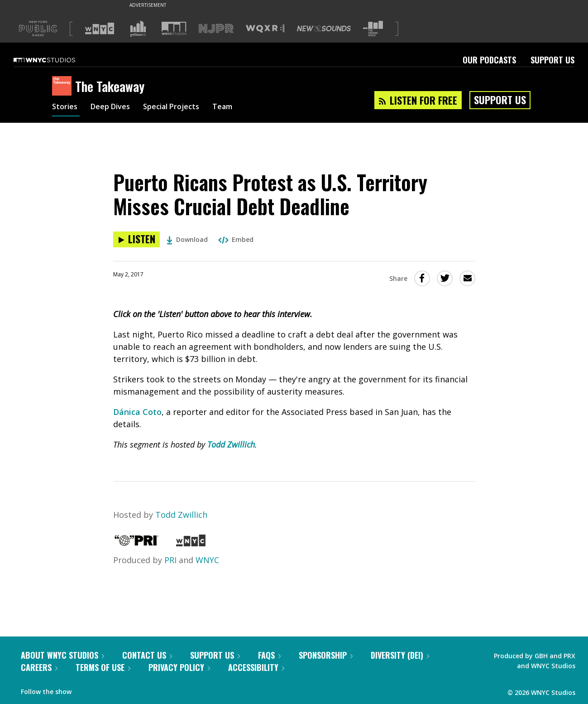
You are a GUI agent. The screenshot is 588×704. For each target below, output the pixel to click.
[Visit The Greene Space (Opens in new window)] (373, 29)
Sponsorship (326, 655)
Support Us (552, 60)
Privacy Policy (179, 667)
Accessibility (256, 667)
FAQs (269, 655)
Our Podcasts (489, 60)
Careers (39, 667)
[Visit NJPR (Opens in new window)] (216, 29)
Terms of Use (103, 667)
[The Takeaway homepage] (64, 87)
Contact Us (147, 655)
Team (238, 108)
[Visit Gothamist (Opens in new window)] (138, 29)
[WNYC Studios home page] (56, 60)
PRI (170, 560)
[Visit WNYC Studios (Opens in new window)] (174, 28)
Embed (236, 239)
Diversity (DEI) (400, 655)
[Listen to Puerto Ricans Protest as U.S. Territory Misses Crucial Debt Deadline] (136, 239)
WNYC (207, 560)
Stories (66, 108)
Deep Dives (115, 108)
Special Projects (182, 108)
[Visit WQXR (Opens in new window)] (265, 29)
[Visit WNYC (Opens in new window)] (100, 29)
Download (187, 239)
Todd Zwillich (231, 444)
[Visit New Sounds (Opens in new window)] (324, 29)
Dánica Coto (137, 412)
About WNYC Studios (62, 655)
